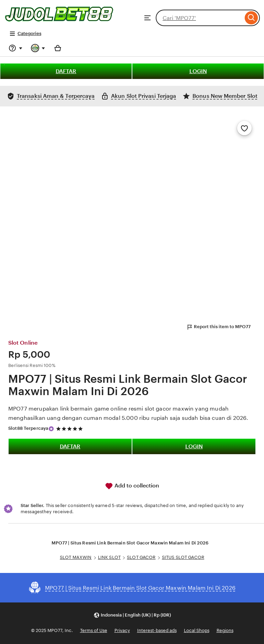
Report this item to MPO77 (218, 327)
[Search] (251, 18)
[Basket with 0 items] (58, 48)
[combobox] (199, 18)
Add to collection (132, 486)
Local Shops (197, 630)
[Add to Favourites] (244, 128)
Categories (25, 34)
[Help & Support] (15, 48)
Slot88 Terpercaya (28, 428)
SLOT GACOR (141, 557)
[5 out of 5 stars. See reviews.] (70, 429)
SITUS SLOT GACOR (183, 557)
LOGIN (198, 71)
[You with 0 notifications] (38, 48)
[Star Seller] (51, 429)
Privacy (122, 630)
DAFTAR (66, 71)
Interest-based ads (157, 630)
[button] (132, 615)
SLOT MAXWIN (76, 557)
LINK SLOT (109, 557)
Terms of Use (94, 630)
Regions (225, 630)
